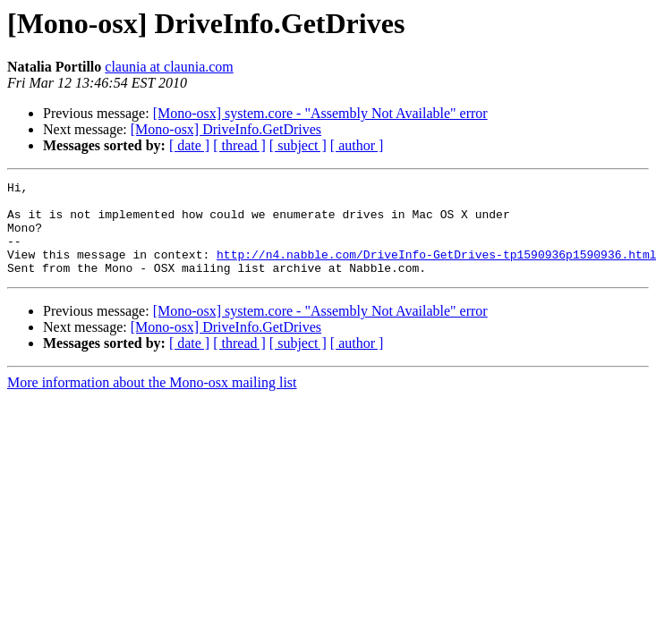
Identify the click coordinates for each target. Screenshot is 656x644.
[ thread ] (239, 145)
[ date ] (189, 145)
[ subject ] (298, 145)
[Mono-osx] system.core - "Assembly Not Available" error (320, 113)
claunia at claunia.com (169, 67)
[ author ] (357, 145)
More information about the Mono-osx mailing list (152, 401)
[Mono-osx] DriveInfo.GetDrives (226, 129)
